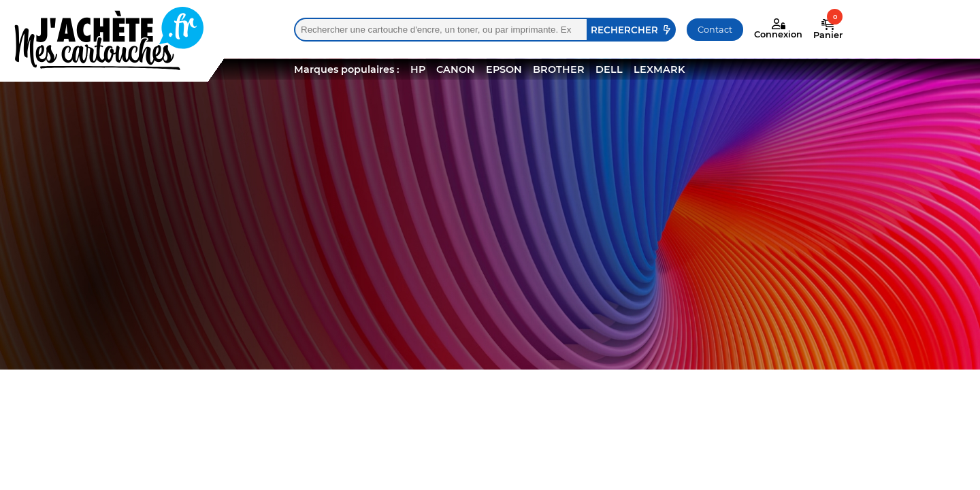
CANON (456, 69)
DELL (609, 69)
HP (418, 69)
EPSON (504, 69)
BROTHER (559, 69)
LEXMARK (659, 69)
